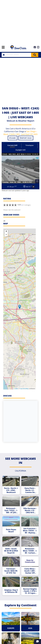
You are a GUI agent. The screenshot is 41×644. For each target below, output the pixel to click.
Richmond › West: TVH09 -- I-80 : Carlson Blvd (30, 551)
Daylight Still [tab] (20, 150)
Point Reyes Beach (11, 531)
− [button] (6, 235)
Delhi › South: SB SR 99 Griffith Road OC (11, 551)
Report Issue (26, 138)
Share (13, 138)
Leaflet (16, 389)
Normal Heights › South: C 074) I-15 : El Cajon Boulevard (30, 591)
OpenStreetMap (24, 389)
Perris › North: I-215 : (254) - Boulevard (11, 490)
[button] (33, 187)
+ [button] (6, 231)
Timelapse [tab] (30, 145)
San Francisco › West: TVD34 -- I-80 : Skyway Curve (30, 531)
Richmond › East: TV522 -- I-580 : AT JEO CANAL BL (11, 510)
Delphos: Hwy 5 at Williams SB (11, 591)
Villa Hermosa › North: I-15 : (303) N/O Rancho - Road (30, 510)
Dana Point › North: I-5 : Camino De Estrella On (30, 490)
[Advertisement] (20, 22)
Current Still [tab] (12, 145)
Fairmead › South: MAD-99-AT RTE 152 (11, 571)
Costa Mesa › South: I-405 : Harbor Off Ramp (30, 571)
